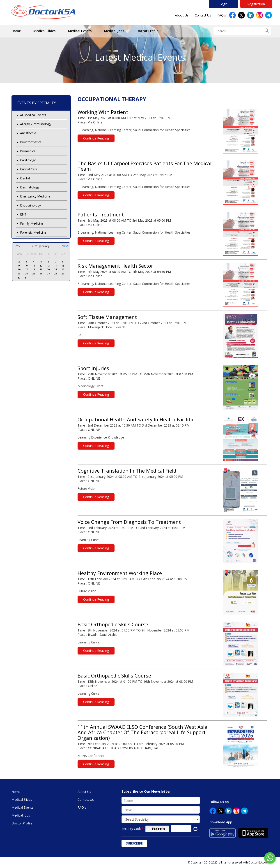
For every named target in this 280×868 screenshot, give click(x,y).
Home (16, 31)
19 (41, 269)
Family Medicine (32, 223)
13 (48, 266)
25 (34, 273)
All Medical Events (33, 115)
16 (19, 269)
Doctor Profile (147, 31)
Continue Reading (96, 138)
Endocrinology (30, 205)
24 (26, 273)
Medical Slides (44, 31)
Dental (25, 178)
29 (41, 257)
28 (34, 257)
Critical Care (29, 169)
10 (26, 266)
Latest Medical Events (140, 57)
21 (56, 269)
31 (56, 257)
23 (19, 273)
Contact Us (203, 15)
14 (56, 266)
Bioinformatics (31, 142)
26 (19, 257)
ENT (23, 214)
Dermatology (30, 187)
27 (26, 257)
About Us (182, 15)
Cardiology (28, 160)
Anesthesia (28, 133)
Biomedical (28, 151)
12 (41, 266)
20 (48, 269)
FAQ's (222, 15)
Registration (256, 4)
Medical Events (80, 31)
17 (26, 269)
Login (223, 4)
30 (48, 257)
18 (34, 269)
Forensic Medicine (33, 232)
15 (63, 266)
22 (63, 269)
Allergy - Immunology (36, 124)
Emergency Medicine (35, 196)
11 (34, 266)
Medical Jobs (114, 31)
